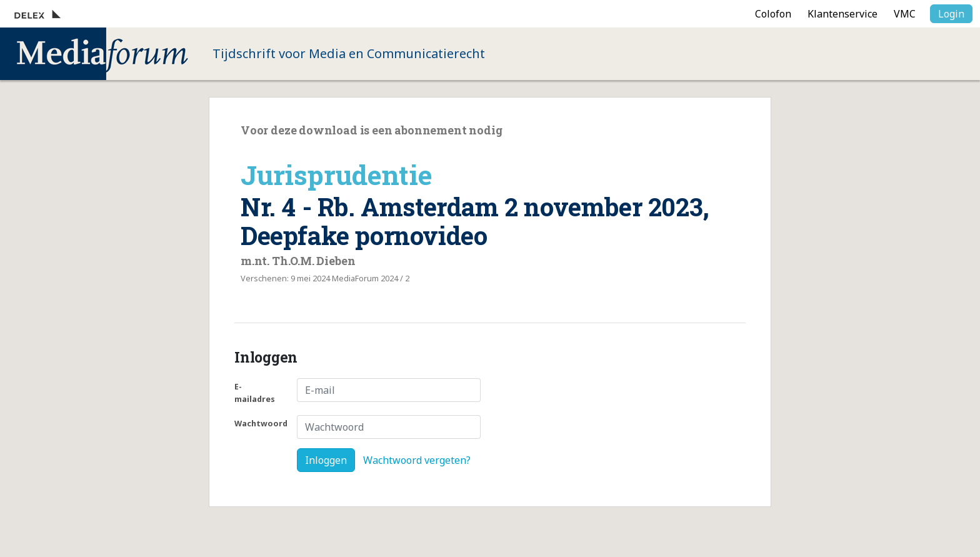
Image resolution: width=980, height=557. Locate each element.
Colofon (773, 14)
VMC (905, 14)
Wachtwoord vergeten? (417, 460)
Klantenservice (842, 14)
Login (951, 14)
